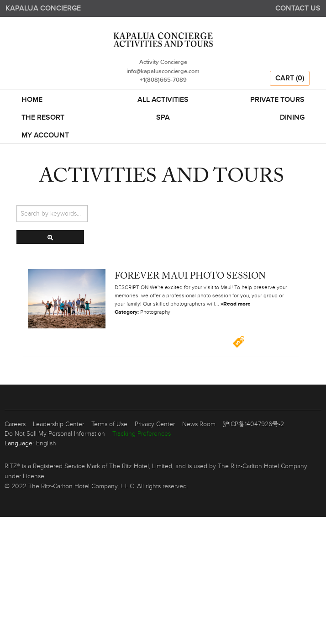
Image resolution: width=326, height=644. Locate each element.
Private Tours (277, 100)
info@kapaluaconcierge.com (163, 71)
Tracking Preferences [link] (142, 434)
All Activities (163, 100)
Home (32, 100)
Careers (15, 424)
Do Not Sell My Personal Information (55, 434)
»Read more (236, 304)
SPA (163, 118)
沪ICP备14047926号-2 (253, 424)
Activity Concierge (163, 62)
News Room (199, 424)
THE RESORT (43, 118)
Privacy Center (155, 424)
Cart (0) (290, 79)
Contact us (298, 8)
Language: (19, 443)
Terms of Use (109, 424)
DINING (292, 118)
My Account (45, 136)
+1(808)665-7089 (163, 80)
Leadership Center (58, 424)
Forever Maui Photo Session (190, 276)
